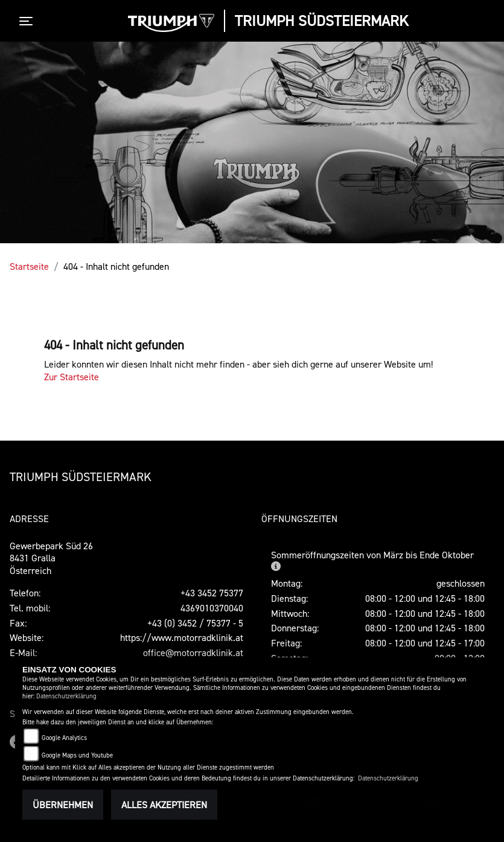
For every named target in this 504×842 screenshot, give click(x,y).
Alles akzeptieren (164, 805)
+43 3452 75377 (212, 593)
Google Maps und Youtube (77, 755)
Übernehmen (63, 805)
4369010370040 (212, 608)
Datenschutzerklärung (66, 696)
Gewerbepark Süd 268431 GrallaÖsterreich (51, 558)
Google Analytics (64, 738)
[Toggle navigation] (28, 21)
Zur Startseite (72, 377)
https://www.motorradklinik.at (182, 637)
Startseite (29, 266)
